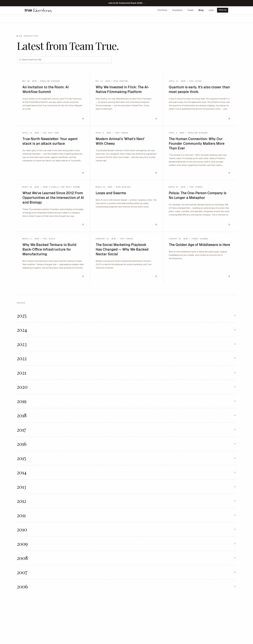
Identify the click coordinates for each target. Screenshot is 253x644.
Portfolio (162, 10)
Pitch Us (223, 10)
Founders (177, 10)
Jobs (211, 10)
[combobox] (66, 60)
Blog (201, 10)
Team (190, 10)
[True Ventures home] (38, 10)
